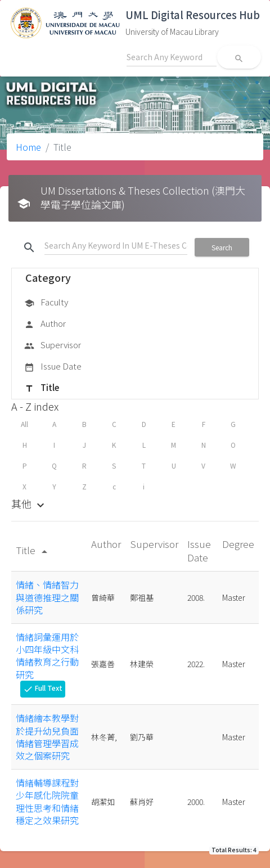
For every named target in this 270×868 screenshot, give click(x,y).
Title (42, 388)
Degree (238, 544)
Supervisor (53, 345)
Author (45, 324)
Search (222, 247)
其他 (29, 503)
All (24, 424)
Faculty (46, 303)
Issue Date (53, 367)
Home (28, 147)
